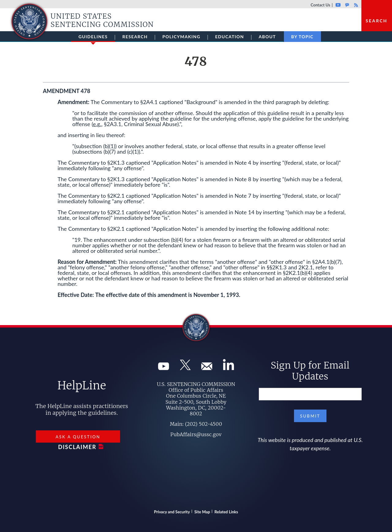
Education (229, 37)
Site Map (202, 512)
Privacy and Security (172, 512)
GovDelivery (347, 5)
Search (377, 21)
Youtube (338, 5)
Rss (355, 5)
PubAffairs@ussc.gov (196, 434)
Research (135, 37)
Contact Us (320, 5)
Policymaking (181, 37)
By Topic (302, 37)
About (267, 37)
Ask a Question (78, 437)
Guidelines (93, 38)
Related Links (226, 512)
